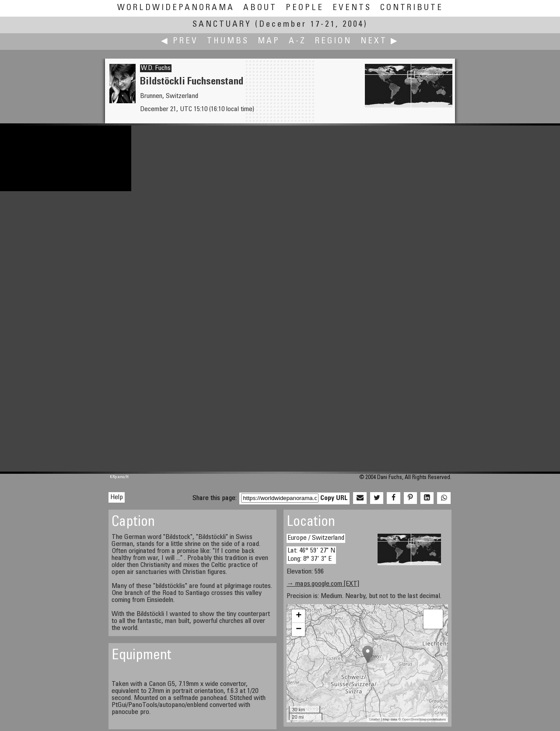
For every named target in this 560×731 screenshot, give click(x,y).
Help (117, 497)
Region (333, 41)
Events (352, 8)
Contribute (412, 8)
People (305, 8)
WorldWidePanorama (176, 8)
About (260, 8)
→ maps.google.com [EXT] (323, 584)
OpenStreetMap (414, 719)
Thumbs (228, 41)
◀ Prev (180, 41)
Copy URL (334, 498)
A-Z (297, 41)
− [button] (299, 630)
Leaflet (374, 719)
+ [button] (299, 616)
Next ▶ (380, 41)
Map (269, 41)
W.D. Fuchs (156, 68)
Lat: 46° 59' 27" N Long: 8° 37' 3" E (311, 555)
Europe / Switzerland (316, 538)
